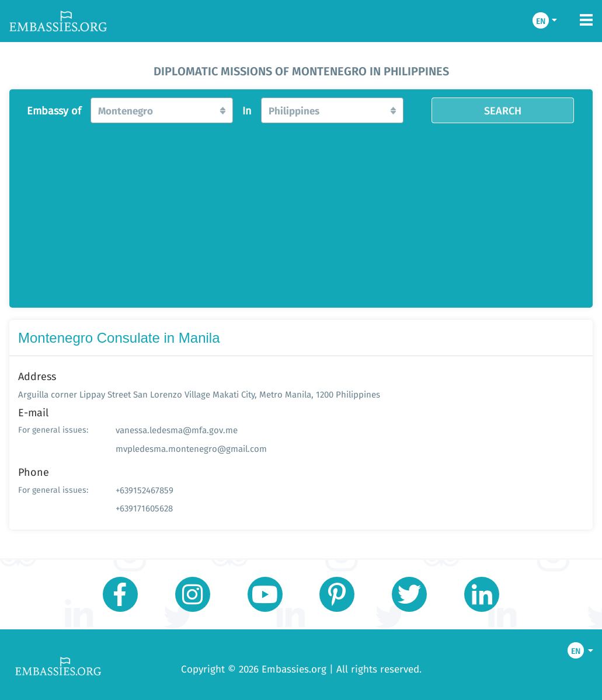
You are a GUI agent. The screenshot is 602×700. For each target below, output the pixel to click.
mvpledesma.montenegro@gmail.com (191, 449)
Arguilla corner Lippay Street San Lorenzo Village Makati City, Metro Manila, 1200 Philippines (199, 394)
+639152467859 (145, 490)
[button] (161, 110)
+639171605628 (144, 508)
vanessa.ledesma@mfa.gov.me (177, 430)
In (247, 111)
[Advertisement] (301, 212)
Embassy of (54, 111)
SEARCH (503, 110)
